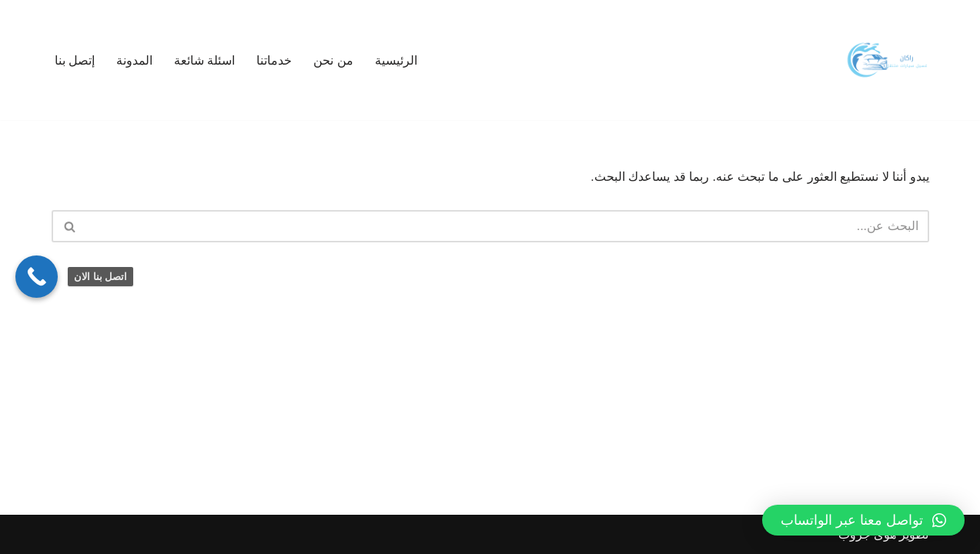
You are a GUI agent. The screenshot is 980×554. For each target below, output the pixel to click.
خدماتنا (274, 60)
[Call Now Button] (37, 277)
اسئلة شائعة (204, 60)
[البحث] (508, 226)
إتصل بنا (75, 60)
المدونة (134, 60)
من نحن (333, 60)
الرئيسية (396, 60)
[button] (863, 520)
